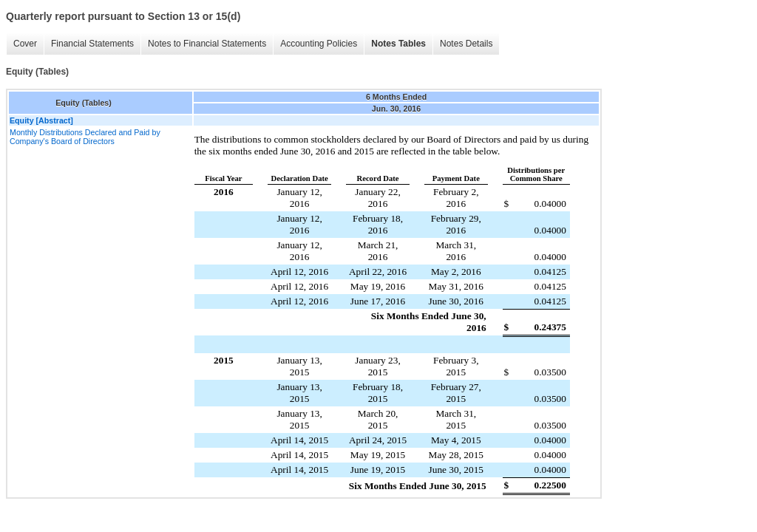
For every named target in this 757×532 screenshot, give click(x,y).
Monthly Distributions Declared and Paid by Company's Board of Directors (85, 137)
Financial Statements (92, 44)
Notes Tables (398, 44)
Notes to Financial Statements (207, 44)
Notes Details (466, 44)
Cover (25, 44)
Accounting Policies (319, 44)
